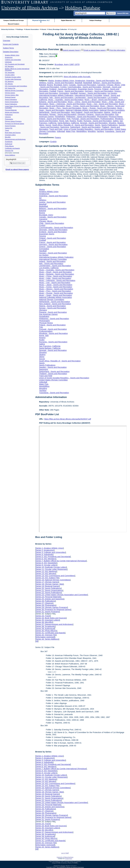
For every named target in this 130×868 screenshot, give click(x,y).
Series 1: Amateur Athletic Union (49, 548)
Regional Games (10, 97)
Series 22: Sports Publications (48, 593)
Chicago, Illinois (113, 85)
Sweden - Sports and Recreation (53, 367)
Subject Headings (96, 20)
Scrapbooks (9, 142)
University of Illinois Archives (30, 8)
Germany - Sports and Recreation (99, 91)
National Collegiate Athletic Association (82, 110)
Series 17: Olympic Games (47, 582)
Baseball (79, 83)
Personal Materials (11, 110)
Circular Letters (10, 75)
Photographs (9, 119)
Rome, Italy (64, 121)
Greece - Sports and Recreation (52, 247)
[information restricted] (45, 637)
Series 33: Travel (43, 616)
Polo (69, 119)
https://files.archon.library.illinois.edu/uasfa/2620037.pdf (68, 419)
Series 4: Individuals (44, 554)
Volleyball (61, 131)
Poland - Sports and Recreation (52, 119)
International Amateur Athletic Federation (56, 95)
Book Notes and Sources (13, 133)
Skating (120, 123)
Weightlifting (81, 131)
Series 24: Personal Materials (48, 597)
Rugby (80, 121)
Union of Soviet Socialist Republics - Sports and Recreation (88, 129)
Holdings (20, 29)
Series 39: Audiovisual (45, 629)
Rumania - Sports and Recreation (98, 121)
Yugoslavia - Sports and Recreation (54, 393)
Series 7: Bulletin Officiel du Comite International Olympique (61, 561)
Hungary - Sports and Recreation (93, 93)
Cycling (63, 87)
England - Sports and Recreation (63, 89)
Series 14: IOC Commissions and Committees (55, 576)
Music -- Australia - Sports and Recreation (66, 100)
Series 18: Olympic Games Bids (49, 584)
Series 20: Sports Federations (48, 588)
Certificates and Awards (12, 148)
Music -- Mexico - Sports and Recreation (56, 289)
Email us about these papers (17, 169)
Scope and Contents (11, 44)
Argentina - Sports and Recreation (101, 81)
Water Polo (71, 131)
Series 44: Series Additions (47, 639)
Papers (58, 137)
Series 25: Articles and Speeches (50, 599)
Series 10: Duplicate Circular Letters (51, 567)
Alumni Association (32, 29)
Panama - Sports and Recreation (100, 114)
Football (53, 91)
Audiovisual (9, 144)
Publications (9, 115)
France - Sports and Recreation (70, 91)
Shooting (112, 123)
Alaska (51, 81)
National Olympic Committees (14, 90)
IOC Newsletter (10, 72)
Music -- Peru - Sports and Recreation (65, 108)
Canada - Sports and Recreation (82, 85)
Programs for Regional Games (15, 124)
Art (117, 81)
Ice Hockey (112, 93)
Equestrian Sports (86, 89)
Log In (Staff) (65, 853)
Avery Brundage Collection (58, 29)
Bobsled (42, 85)
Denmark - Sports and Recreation (53, 230)
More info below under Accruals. (77, 77)
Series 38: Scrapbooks (45, 626)
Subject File (9, 128)
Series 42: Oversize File (46, 635)
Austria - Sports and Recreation (61, 83)
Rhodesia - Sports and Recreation (53, 333)
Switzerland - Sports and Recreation (85, 127)
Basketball (88, 83)
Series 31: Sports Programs (47, 612)
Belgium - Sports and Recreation (107, 83)
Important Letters (10, 135)
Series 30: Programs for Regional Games (53, 609)
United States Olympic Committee (53, 380)
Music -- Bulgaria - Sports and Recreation (57, 274)
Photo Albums (9, 146)
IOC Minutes (9, 84)
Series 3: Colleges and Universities (51, 552)
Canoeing (101, 85)
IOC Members (9, 66)
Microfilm (8, 137)
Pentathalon (60, 117)
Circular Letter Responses (13, 79)
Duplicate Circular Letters (13, 77)
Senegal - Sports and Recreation (94, 123)
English (53, 142)
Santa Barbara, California (68, 123)
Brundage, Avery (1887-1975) (67, 64)
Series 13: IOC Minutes (46, 574)
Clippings (8, 117)
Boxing (50, 85)
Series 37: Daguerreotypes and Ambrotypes (54, 624)
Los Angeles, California (49, 268)
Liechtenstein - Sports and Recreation (90, 98)
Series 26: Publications (45, 601)
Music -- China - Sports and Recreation (84, 102)
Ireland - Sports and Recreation (52, 261)
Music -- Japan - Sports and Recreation (56, 285)
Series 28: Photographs (46, 605)
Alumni (44, 29)
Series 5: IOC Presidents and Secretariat (53, 557)
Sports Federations (11, 99)
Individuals (8, 62)
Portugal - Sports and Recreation (86, 119)
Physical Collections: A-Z (41, 20)
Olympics (81, 114)
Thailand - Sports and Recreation (53, 374)
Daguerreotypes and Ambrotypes (15, 139)
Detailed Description (11, 52)
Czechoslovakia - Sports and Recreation (85, 87)
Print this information (116, 50)
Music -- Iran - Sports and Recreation (102, 104)
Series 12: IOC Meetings (46, 571)
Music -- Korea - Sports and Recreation (82, 106)
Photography (102, 117)
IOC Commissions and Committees (16, 86)
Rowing (73, 121)
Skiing (42, 125)
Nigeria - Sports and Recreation (52, 306)
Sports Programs (10, 126)
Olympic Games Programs (13, 121)
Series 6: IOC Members (46, 559)
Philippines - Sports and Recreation (81, 117)
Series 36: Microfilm (44, 622)
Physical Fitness (116, 117)
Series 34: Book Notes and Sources (51, 618)
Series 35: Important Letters (48, 620)
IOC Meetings (9, 81)
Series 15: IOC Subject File (47, 578)
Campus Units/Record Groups (14, 20)
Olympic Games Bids (12, 95)
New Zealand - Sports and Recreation (87, 112)
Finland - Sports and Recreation (52, 238)
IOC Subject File (10, 88)
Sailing (116, 121)
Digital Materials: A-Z (68, 20)
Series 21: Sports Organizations (49, 590)
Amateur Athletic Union (12, 55)
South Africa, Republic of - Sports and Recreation (73, 125)
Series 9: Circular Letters (46, 565)
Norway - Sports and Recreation (63, 114)
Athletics (43, 83)
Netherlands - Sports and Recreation (55, 112)
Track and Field (56, 129)
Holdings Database (83, 8)
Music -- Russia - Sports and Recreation (99, 108)
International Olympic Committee (88, 95)
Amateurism (9, 57)
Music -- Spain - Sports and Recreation (55, 295)
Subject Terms (8, 48)
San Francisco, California (50, 346)
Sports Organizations (12, 102)
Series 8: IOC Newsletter (46, 563)
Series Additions (10, 155)
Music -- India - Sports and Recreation (55, 278)
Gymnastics (64, 93)
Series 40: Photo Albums (46, 631)
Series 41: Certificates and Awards (50, 633)
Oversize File (9, 151)
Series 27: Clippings (44, 603)
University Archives (8, 29)
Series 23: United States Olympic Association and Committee (62, 595)
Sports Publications (11, 104)
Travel (7, 130)
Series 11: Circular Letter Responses (51, 569)
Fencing (98, 89)
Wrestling (92, 131)
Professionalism (107, 119)
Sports (98, 125)
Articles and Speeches (12, 112)
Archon (63, 866)
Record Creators (14, 24)
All (37, 641)
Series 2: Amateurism (45, 550)
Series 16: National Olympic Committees (53, 580)
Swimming (65, 127)
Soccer (48, 125)
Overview (7, 41)
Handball (74, 93)
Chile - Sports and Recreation (52, 223)
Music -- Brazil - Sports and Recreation (101, 100)
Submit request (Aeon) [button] (70, 50)
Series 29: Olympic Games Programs (51, 607)
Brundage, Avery (61, 85)
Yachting (100, 131)
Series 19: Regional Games (47, 586)
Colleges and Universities (13, 60)
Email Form (69, 859)
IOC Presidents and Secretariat (15, 64)
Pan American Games (48, 314)
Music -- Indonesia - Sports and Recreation (68, 104)
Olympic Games (10, 93)
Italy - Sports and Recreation (61, 98)
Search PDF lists (123, 13)
